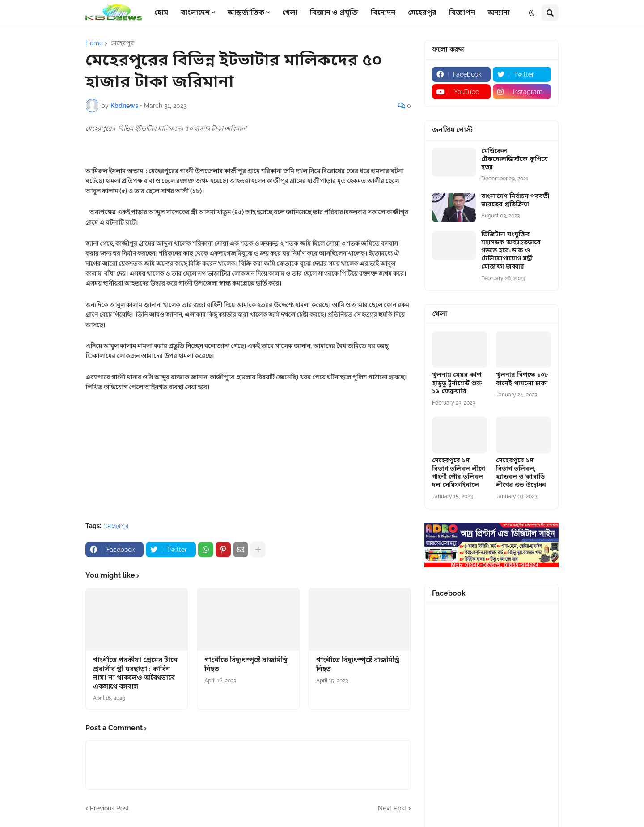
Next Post (392, 808)
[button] (532, 13)
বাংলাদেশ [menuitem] (195, 13)
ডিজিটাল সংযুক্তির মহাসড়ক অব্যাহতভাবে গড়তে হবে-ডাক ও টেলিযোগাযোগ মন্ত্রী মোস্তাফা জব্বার (511, 251)
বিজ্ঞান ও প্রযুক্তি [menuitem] (334, 13)
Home (94, 43)
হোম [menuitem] (161, 13)
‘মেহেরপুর (122, 43)
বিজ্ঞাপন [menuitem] (462, 13)
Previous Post (110, 808)
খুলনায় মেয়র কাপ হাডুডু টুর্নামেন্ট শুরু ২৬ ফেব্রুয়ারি (457, 384)
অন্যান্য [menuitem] (499, 13)
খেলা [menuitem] (290, 13)
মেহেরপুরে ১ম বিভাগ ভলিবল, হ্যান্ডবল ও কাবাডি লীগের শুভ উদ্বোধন (521, 473)
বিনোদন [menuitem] (383, 13)
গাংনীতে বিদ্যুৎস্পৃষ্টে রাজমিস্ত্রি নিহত (246, 665)
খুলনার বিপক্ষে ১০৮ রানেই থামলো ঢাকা (522, 379)
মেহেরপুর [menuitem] (422, 13)
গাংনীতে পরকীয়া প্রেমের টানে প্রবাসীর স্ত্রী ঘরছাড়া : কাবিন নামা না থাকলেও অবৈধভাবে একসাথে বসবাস (135, 674)
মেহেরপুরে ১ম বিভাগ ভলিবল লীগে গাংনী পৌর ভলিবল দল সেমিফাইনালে (458, 473)
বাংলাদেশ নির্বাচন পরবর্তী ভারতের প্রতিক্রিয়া (515, 201)
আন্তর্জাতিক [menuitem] (246, 13)
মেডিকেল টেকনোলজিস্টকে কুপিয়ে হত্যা (515, 160)
